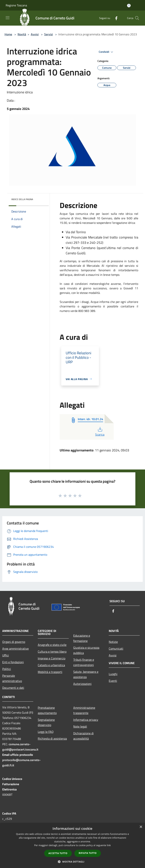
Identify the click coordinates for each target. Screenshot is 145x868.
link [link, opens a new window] (109, 845)
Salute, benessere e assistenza (86, 674)
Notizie (113, 642)
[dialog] (72, 846)
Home (8, 34)
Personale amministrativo (12, 678)
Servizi (49, 34)
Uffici (6, 655)
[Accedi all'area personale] (129, 6)
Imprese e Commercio (52, 658)
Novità (22, 34)
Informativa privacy (86, 720)
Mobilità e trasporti (50, 672)
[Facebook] (115, 18)
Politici (7, 669)
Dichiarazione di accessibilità (83, 736)
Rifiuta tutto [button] (88, 853)
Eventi (113, 681)
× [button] (141, 827)
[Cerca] (137, 18)
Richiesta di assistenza (52, 738)
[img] (41, 198)
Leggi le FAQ (46, 732)
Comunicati (116, 649)
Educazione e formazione (82, 638)
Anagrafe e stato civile (52, 645)
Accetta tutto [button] (58, 853)
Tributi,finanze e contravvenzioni (84, 662)
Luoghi (113, 674)
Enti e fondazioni (13, 662)
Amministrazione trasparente (84, 710)
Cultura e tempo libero (52, 652)
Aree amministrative (15, 649)
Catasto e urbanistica (51, 665)
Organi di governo (14, 642)
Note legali (80, 726)
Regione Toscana (16, 5)
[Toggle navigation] (8, 18)
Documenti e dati (13, 688)
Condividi (106, 52)
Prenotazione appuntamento (47, 710)
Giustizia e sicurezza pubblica (86, 650)
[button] (72, 862)
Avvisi (35, 34)
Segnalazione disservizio (46, 722)
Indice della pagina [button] (22, 199)
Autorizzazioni (82, 684)
